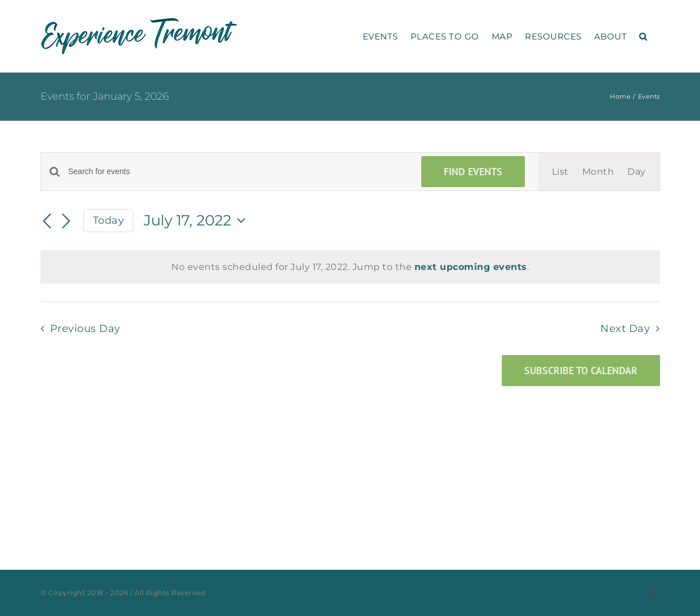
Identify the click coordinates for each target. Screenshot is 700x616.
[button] (643, 36)
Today (109, 220)
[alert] (350, 267)
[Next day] (66, 221)
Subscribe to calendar (581, 371)
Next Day (625, 328)
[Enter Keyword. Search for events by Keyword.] (238, 172)
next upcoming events (471, 267)
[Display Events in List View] (560, 172)
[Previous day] (47, 221)
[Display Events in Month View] (598, 172)
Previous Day (85, 328)
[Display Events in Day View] (637, 172)
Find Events (473, 172)
